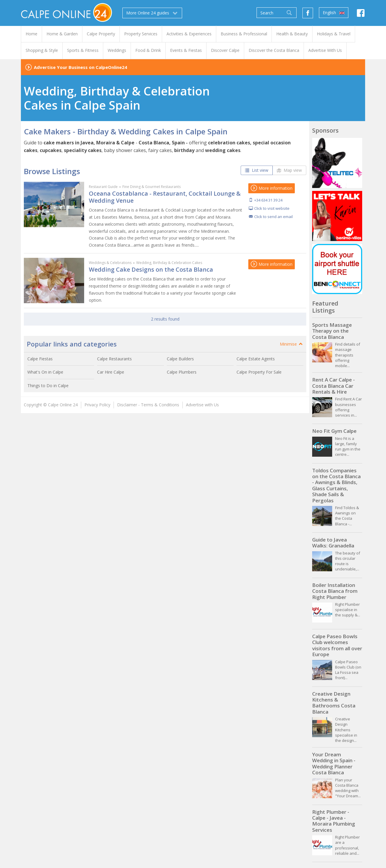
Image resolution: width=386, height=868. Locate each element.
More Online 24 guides (152, 13)
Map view (289, 170)
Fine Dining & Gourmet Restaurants (152, 187)
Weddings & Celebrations (110, 263)
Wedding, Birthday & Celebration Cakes (169, 263)
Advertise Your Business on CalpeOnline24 (80, 67)
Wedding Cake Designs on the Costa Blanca (151, 269)
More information (272, 188)
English (334, 13)
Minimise (292, 344)
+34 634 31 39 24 (268, 200)
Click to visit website (272, 208)
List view (257, 170)
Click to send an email (273, 217)
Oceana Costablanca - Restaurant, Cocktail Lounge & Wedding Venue (165, 197)
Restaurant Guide (103, 187)
